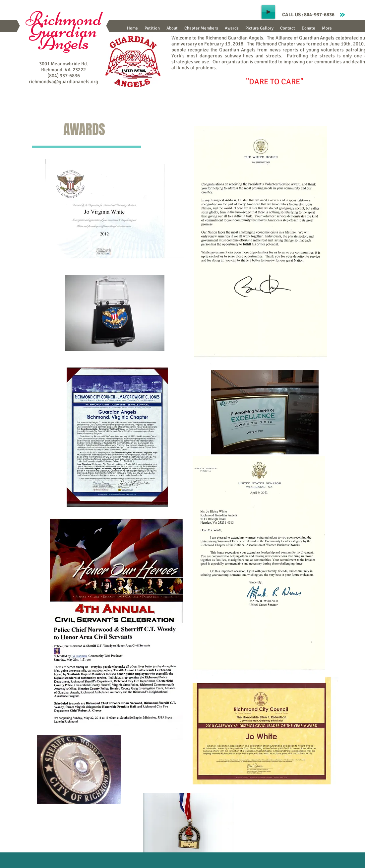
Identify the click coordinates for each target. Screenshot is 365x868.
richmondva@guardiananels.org (63, 82)
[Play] (268, 12)
